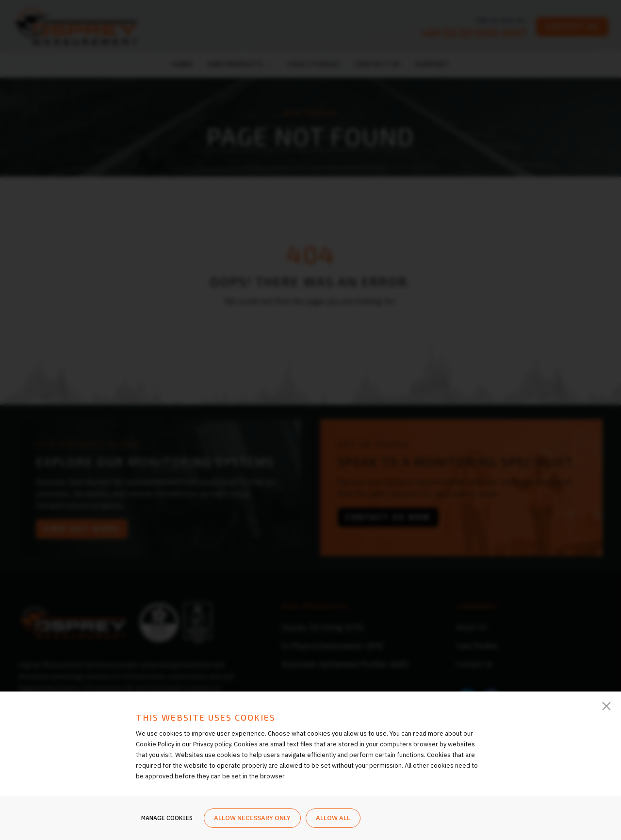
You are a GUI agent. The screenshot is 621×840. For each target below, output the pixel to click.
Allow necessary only (252, 819)
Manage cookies (167, 819)
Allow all (333, 819)
